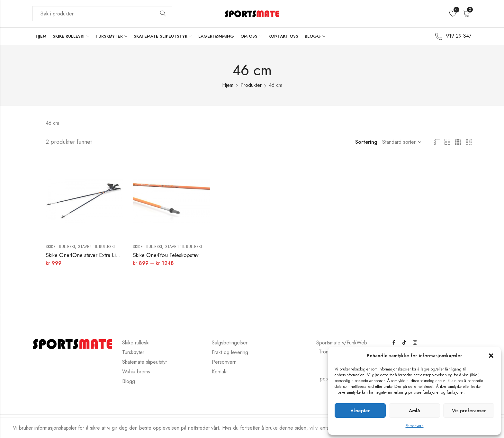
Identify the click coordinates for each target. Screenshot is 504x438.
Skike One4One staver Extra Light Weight (93, 255)
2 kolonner (447, 142)
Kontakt (220, 372)
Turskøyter (133, 352)
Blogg (129, 381)
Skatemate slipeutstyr (145, 362)
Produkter (251, 85)
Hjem (228, 85)
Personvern (415, 426)
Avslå (414, 411)
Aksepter (360, 411)
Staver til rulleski (96, 247)
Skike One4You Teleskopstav (166, 255)
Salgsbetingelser (230, 343)
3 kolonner (458, 142)
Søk (163, 14)
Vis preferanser (469, 411)
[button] (491, 356)
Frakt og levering (230, 352)
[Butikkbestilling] (401, 142)
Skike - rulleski (60, 247)
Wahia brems (136, 372)
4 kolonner (469, 142)
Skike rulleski (136, 343)
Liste (437, 142)
